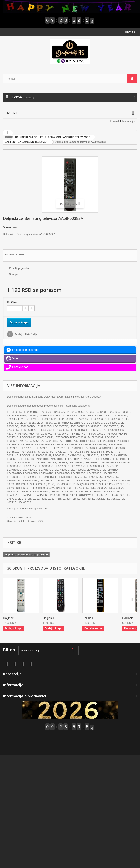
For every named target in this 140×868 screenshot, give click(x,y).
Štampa (14, 274)
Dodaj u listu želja (26, 334)
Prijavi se (129, 32)
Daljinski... (10, 618)
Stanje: (7, 227)
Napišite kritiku (15, 254)
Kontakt (114, 121)
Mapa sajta (129, 121)
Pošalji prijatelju (19, 268)
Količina (12, 302)
